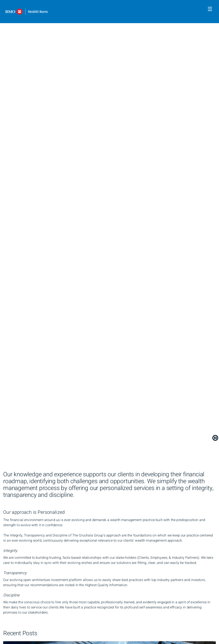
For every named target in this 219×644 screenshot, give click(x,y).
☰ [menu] (210, 9)
